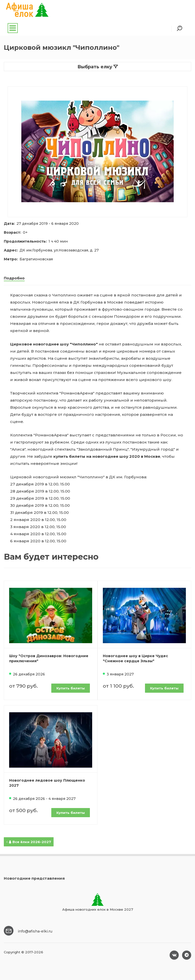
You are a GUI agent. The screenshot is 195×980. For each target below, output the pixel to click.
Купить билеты (71, 688)
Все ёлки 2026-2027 (29, 842)
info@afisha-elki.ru (35, 931)
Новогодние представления (34, 878)
